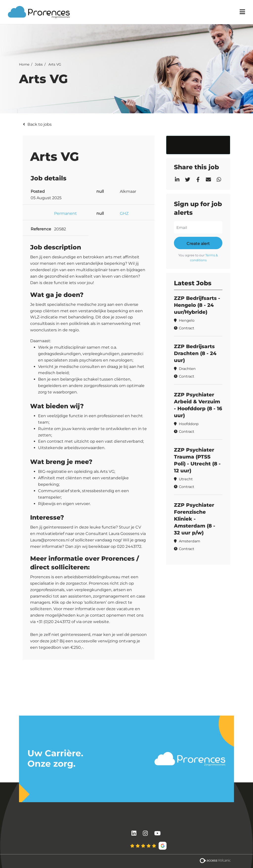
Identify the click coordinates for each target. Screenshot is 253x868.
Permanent (65, 213)
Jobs (39, 64)
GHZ (124, 213)
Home (24, 64)
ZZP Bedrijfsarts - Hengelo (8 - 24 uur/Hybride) (197, 305)
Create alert (198, 244)
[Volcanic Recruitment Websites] (215, 861)
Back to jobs (40, 124)
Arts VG (55, 64)
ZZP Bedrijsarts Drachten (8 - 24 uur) (195, 353)
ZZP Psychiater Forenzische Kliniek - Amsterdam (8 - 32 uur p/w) (195, 519)
